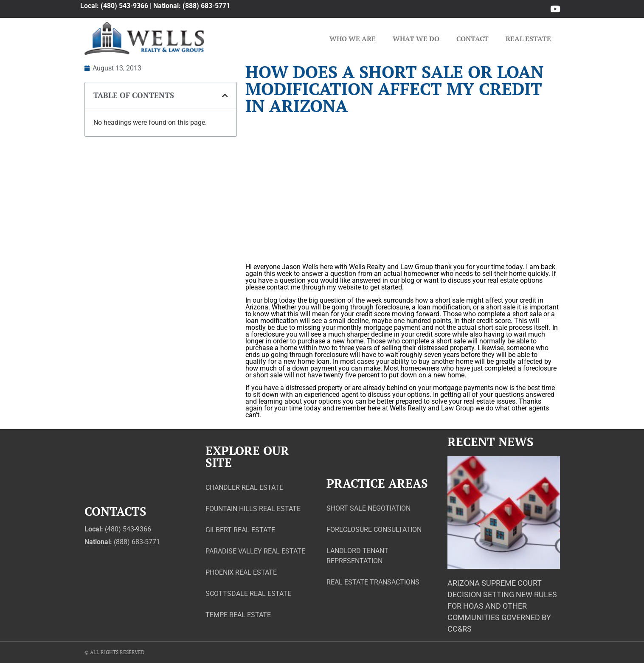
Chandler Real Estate (244, 487)
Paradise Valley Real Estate (255, 551)
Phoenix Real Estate (241, 572)
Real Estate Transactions (373, 582)
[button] (225, 96)
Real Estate (528, 39)
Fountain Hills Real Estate (253, 509)
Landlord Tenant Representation (357, 556)
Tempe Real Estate (238, 615)
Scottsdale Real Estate (248, 594)
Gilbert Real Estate (240, 530)
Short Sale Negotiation (368, 508)
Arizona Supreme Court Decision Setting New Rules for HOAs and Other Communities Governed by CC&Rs (502, 606)
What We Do (416, 39)
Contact (472, 39)
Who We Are (353, 39)
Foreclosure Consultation (374, 530)
